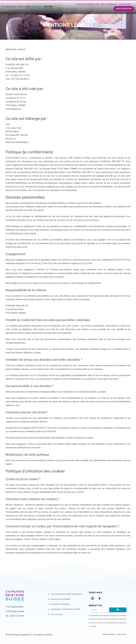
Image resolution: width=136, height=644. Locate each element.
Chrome (35, 539)
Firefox (27, 539)
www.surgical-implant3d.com (46, 187)
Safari (51, 539)
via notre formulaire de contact (79, 438)
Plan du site (122, 634)
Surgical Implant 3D (22, 635)
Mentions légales (109, 634)
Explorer (44, 539)
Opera (58, 539)
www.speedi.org (13, 109)
